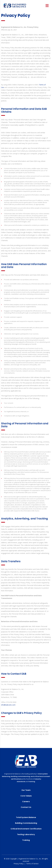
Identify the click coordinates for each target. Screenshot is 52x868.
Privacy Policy (19, 864)
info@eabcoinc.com (8, 705)
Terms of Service (32, 864)
